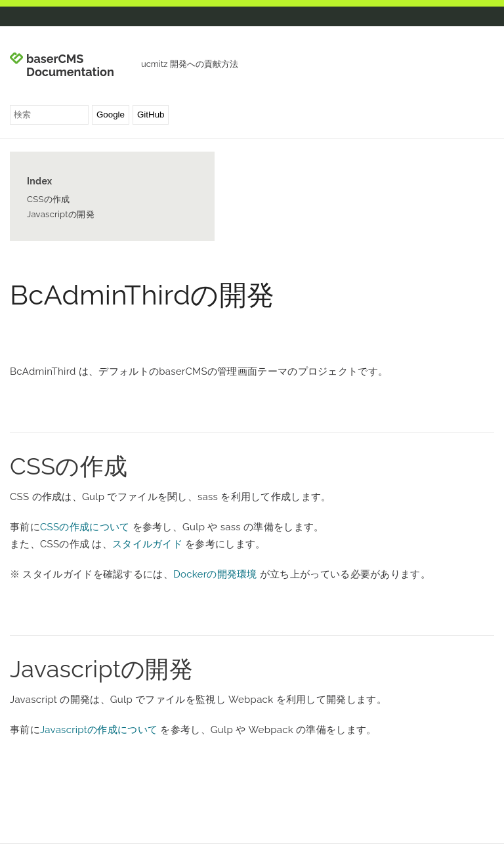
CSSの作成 (49, 199)
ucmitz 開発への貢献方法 (190, 64)
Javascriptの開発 (61, 214)
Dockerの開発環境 (215, 574)
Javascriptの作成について (99, 730)
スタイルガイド (147, 544)
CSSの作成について (85, 527)
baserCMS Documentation (70, 66)
